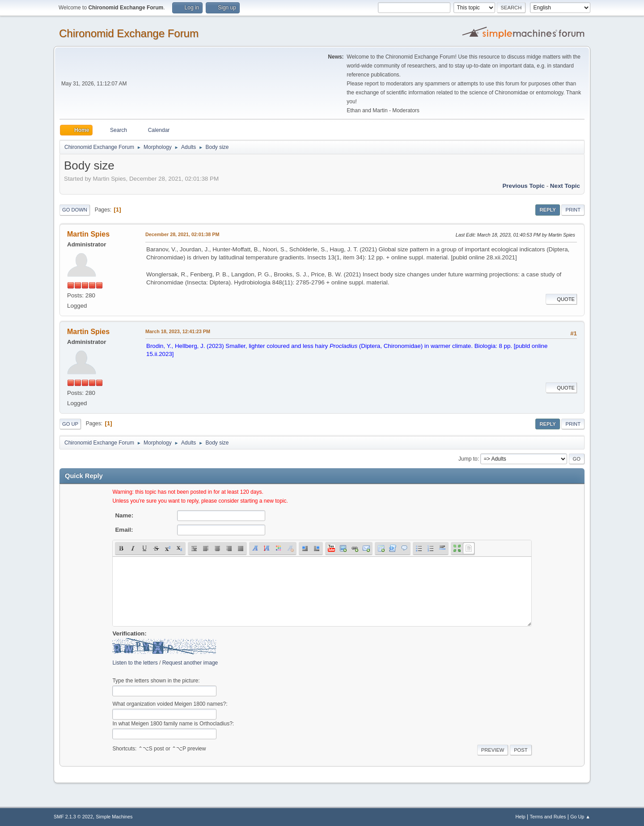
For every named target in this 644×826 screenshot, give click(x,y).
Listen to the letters (135, 663)
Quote (561, 299)
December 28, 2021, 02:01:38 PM (182, 234)
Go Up (70, 424)
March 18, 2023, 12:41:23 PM (178, 331)
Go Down (75, 210)
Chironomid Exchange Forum (129, 33)
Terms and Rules (548, 817)
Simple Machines (114, 817)
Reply (547, 210)
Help (521, 817)
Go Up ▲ (580, 817)
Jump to (468, 459)
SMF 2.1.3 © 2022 (73, 817)
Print (573, 210)
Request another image (190, 663)
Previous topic (523, 186)
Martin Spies (88, 234)
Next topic (565, 186)
